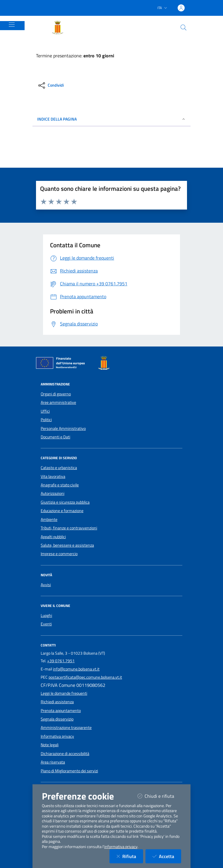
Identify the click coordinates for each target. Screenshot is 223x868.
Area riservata (53, 762)
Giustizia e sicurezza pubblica (65, 502)
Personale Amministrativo (63, 428)
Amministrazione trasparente (66, 728)
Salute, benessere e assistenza (67, 545)
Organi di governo (56, 394)
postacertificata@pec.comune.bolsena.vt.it (85, 677)
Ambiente (49, 519)
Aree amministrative (58, 402)
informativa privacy (121, 847)
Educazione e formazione (62, 511)
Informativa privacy (57, 736)
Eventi (46, 624)
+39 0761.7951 (61, 661)
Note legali (50, 745)
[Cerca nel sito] (183, 28)
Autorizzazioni (53, 493)
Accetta (167, 856)
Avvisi (46, 585)
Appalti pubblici (53, 537)
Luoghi (46, 615)
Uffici (45, 411)
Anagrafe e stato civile (60, 485)
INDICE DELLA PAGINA (111, 119)
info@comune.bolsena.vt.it (76, 669)
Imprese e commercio (59, 554)
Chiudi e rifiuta (159, 796)
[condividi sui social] (50, 85)
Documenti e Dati (55, 437)
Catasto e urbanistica (59, 468)
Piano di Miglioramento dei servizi (69, 771)
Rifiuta (130, 856)
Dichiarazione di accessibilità (65, 754)
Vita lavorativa (53, 476)
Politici (46, 420)
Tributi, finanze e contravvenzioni (69, 528)
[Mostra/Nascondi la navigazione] (12, 25)
